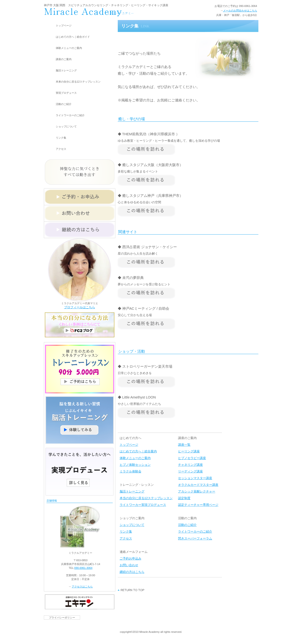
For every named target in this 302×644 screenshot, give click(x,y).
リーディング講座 (190, 471)
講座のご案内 (64, 59)
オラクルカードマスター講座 (198, 485)
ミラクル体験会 (131, 471)
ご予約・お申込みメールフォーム (80, 197)
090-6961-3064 (83, 568)
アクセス (126, 538)
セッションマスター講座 (195, 478)
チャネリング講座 (190, 465)
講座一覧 (184, 445)
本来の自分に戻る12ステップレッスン (78, 82)
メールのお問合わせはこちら (240, 10)
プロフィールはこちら (80, 307)
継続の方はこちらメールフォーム (80, 230)
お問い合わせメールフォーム (80, 213)
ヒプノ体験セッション (135, 465)
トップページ (129, 445)
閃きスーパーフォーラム (195, 538)
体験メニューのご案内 (135, 458)
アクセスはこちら (82, 586)
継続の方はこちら (132, 572)
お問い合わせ (129, 565)
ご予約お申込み (131, 558)
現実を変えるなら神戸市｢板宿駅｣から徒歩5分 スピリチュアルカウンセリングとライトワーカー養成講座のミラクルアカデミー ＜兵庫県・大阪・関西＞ (107, 12)
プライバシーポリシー (62, 618)
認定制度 (184, 498)
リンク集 (126, 531)
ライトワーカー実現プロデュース (143, 505)
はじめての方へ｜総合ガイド (73, 37)
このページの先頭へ (131, 590)
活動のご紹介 (187, 525)
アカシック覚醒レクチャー (197, 491)
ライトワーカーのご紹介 (195, 531)
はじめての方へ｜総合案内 (138, 451)
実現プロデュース (66, 93)
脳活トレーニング (66, 70)
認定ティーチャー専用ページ (198, 505)
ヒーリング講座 (189, 451)
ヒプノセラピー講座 (192, 458)
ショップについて (132, 525)
